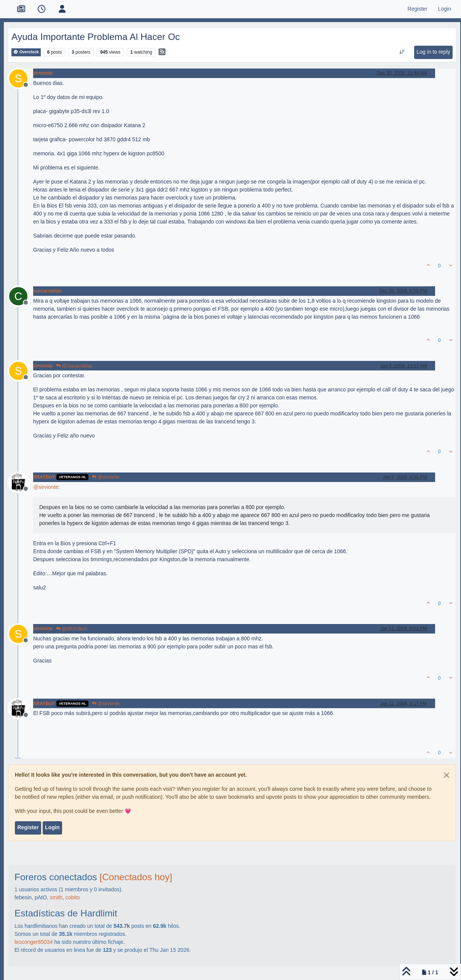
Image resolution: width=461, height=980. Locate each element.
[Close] (447, 775)
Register (28, 827)
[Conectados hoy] (136, 877)
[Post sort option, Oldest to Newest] (402, 52)
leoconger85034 (34, 942)
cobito (73, 897)
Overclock (26, 52)
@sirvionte (106, 477)
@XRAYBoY (72, 629)
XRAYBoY (44, 477)
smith (56, 897)
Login (52, 827)
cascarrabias (47, 291)
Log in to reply (434, 52)
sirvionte (43, 73)
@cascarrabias (74, 366)
